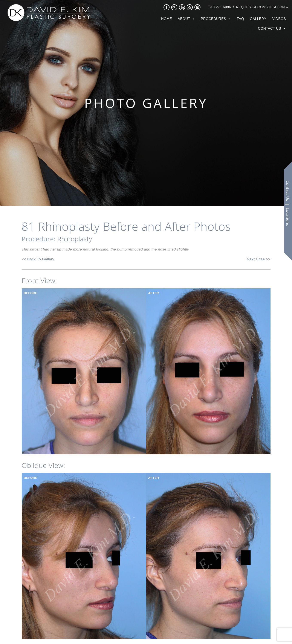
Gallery (258, 19)
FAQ (240, 19)
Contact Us (269, 28)
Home (167, 19)
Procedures (214, 19)
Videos (279, 19)
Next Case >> (259, 259)
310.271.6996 (220, 7)
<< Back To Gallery (38, 259)
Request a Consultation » (262, 7)
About (184, 19)
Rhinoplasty (75, 239)
